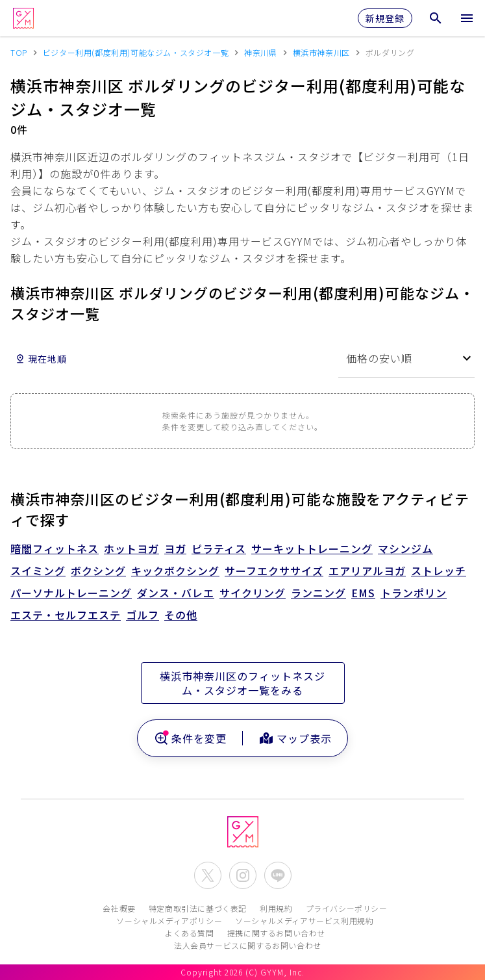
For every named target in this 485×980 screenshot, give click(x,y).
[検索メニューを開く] (436, 18)
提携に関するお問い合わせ (276, 933)
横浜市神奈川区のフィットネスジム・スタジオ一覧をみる (242, 683)
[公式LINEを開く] (278, 875)
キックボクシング (175, 571)
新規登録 (385, 18)
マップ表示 (295, 738)
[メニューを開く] (467, 18)
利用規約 (276, 908)
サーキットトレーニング (312, 548)
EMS (363, 593)
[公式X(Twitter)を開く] (208, 875)
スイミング (38, 571)
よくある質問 (190, 933)
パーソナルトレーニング (71, 593)
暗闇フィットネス (55, 548)
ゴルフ (143, 615)
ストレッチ (439, 571)
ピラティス (219, 548)
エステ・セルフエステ (66, 615)
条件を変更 (190, 738)
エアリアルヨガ (367, 571)
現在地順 (41, 359)
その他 (181, 615)
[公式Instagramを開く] (243, 875)
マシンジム (405, 548)
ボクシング (98, 571)
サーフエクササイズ (274, 571)
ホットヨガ (131, 548)
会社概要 (119, 908)
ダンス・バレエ (176, 593)
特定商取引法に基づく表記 (198, 908)
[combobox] (406, 358)
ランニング (318, 593)
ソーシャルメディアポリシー (169, 921)
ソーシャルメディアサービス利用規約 (304, 921)
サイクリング (253, 593)
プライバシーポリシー (347, 908)
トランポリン (414, 593)
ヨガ (175, 548)
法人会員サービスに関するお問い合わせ (248, 945)
